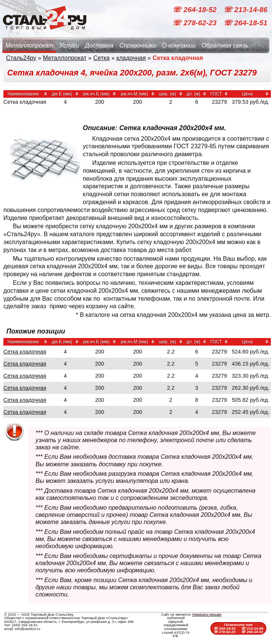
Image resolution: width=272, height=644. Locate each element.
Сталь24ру (21, 58)
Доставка (99, 45)
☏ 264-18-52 (195, 10)
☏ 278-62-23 (195, 23)
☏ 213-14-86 (245, 10)
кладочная (131, 58)
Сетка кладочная (25, 352)
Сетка (102, 58)
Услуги (69, 45)
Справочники (138, 45)
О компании (179, 45)
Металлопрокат (29, 45)
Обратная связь (225, 45)
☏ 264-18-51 (245, 23)
